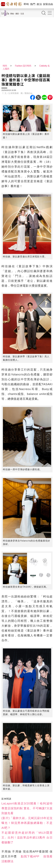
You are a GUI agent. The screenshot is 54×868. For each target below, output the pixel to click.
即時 (26, 4)
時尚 (5, 66)
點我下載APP (30, 856)
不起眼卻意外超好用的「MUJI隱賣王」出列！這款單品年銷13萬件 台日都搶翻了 (27, 838)
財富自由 (48, 4)
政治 (39, 4)
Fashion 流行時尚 (23, 66)
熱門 (33, 4)
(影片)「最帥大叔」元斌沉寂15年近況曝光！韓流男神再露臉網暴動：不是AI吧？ (27, 823)
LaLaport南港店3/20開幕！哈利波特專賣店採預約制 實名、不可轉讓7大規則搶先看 (27, 808)
